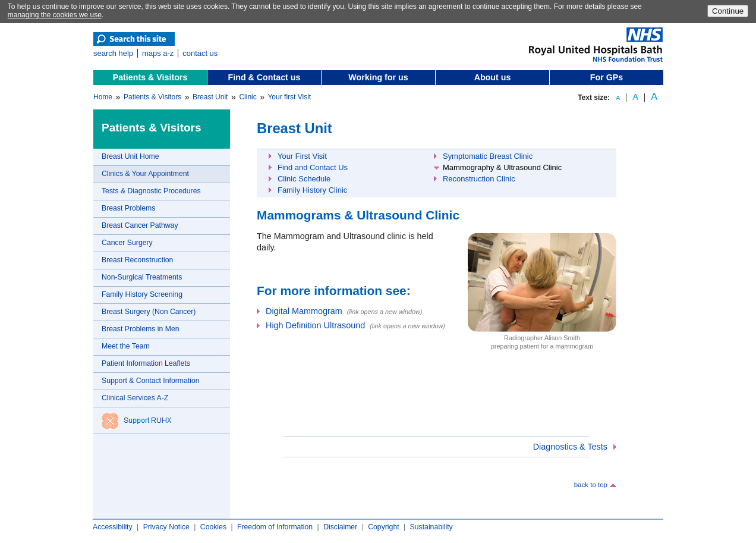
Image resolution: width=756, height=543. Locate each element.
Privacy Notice (166, 527)
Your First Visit (302, 156)
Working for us (378, 77)
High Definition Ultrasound (315, 325)
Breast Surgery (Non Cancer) (149, 312)
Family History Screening (142, 294)
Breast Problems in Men (141, 329)
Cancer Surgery (127, 243)
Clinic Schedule (304, 179)
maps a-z (158, 53)
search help (113, 53)
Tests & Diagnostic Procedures (151, 191)
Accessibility (113, 527)
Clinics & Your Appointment (145, 174)
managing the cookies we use (55, 15)
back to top (591, 485)
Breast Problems (128, 208)
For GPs (607, 77)
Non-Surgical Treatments (142, 277)
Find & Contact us (264, 77)
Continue (728, 11)
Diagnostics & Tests (570, 447)
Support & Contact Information (151, 381)
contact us (200, 53)
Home (103, 97)
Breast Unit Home (130, 156)
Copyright (383, 527)
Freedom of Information (275, 527)
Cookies (213, 527)
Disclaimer (340, 527)
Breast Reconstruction (137, 260)
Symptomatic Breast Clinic (488, 156)
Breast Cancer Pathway (140, 225)
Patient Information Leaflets (146, 363)
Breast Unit (210, 97)
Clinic (248, 97)
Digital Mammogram (304, 311)
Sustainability (431, 527)
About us (493, 77)
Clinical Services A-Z (135, 398)
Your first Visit (289, 97)
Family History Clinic (312, 190)
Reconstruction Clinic (479, 179)
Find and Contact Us (313, 167)
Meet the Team (126, 346)
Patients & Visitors (150, 77)
